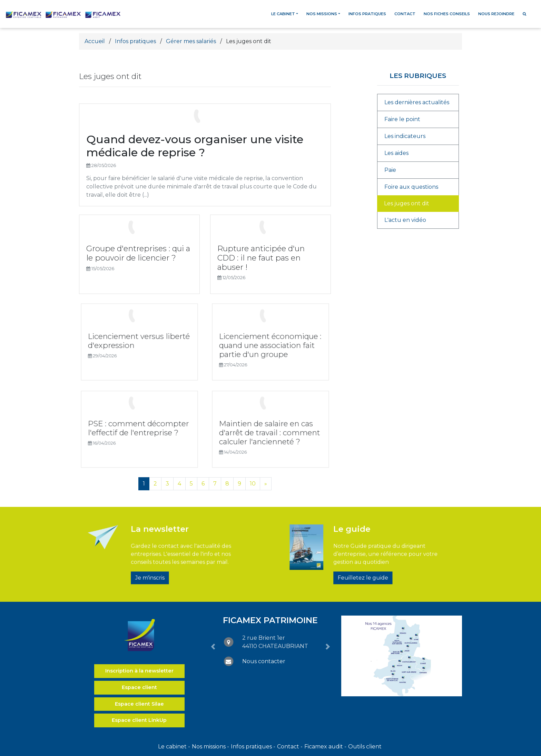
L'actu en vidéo (405, 220)
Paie (390, 170)
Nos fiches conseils (447, 14)
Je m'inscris (160, 568)
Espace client (139, 687)
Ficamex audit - (325, 747)
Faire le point (402, 119)
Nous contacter (264, 661)
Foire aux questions (411, 187)
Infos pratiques (367, 14)
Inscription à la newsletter (139, 671)
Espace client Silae (139, 704)
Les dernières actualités (417, 102)
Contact (405, 14)
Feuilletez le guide (364, 568)
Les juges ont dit (407, 203)
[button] (213, 647)
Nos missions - (210, 747)
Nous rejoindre (496, 14)
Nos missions (322, 14)
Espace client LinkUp (139, 720)
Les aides (396, 153)
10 (253, 484)
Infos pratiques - (253, 747)
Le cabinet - (174, 747)
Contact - (290, 747)
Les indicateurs (405, 136)
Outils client (365, 747)
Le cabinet (283, 14)
